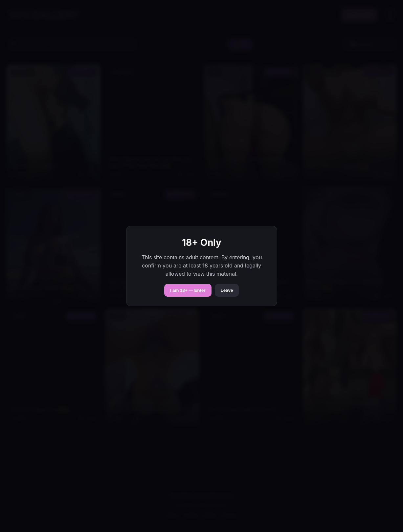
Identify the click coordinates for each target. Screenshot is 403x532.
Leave (227, 290)
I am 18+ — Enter (188, 290)
